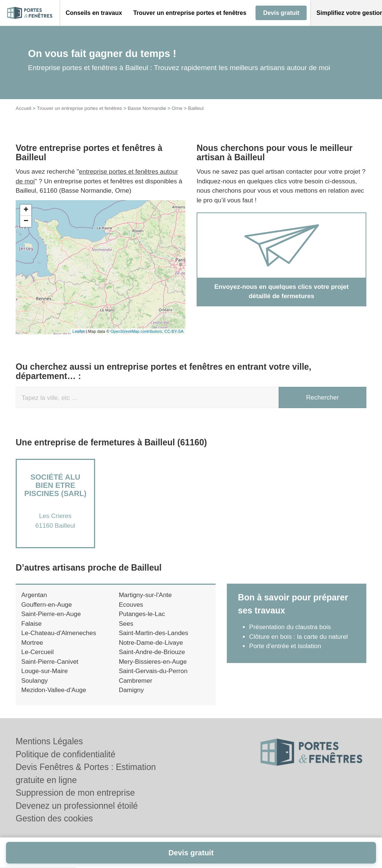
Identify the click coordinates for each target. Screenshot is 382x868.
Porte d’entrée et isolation (285, 646)
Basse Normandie (147, 108)
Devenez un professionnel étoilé (77, 806)
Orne (177, 108)
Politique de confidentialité (65, 754)
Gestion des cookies (54, 818)
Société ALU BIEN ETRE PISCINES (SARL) (55, 485)
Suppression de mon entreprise (75, 793)
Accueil (24, 108)
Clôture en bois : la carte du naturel (299, 637)
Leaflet (79, 331)
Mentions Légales (49, 741)
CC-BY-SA (174, 331)
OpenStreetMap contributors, (137, 331)
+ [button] (26, 210)
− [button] (26, 221)
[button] (94, 13)
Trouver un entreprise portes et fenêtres (80, 108)
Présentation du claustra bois (290, 627)
